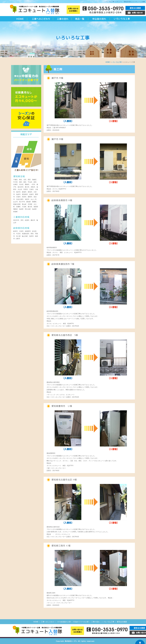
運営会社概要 (122, 622)
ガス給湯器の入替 (64, 622)
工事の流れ (63, 19)
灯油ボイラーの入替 (81, 622)
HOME (108, 62)
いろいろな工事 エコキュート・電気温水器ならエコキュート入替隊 (125, 2)
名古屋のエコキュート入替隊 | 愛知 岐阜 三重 (20, 19)
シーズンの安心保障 (26, 119)
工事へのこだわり (41, 19)
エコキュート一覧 (80, 19)
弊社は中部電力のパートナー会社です (26, 75)
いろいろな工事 (122, 19)
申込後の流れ (99, 19)
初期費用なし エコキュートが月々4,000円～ (26, 97)
